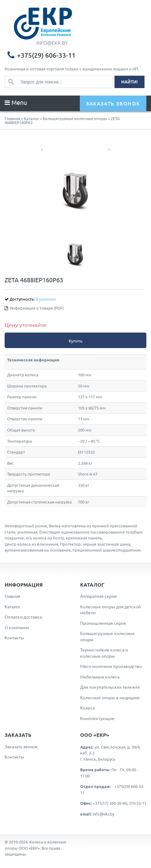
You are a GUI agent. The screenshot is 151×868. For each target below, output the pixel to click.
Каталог (31, 118)
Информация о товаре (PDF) (37, 308)
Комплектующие (97, 718)
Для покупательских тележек (110, 687)
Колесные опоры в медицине (110, 697)
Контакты (14, 638)
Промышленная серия (103, 623)
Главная (12, 118)
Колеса (87, 708)
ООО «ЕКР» (29, 848)
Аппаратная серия (98, 596)
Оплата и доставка (23, 617)
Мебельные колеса (100, 677)
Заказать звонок (21, 746)
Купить (75, 341)
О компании (17, 627)
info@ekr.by (103, 814)
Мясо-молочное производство (111, 666)
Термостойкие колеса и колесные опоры (104, 653)
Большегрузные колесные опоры (75, 118)
